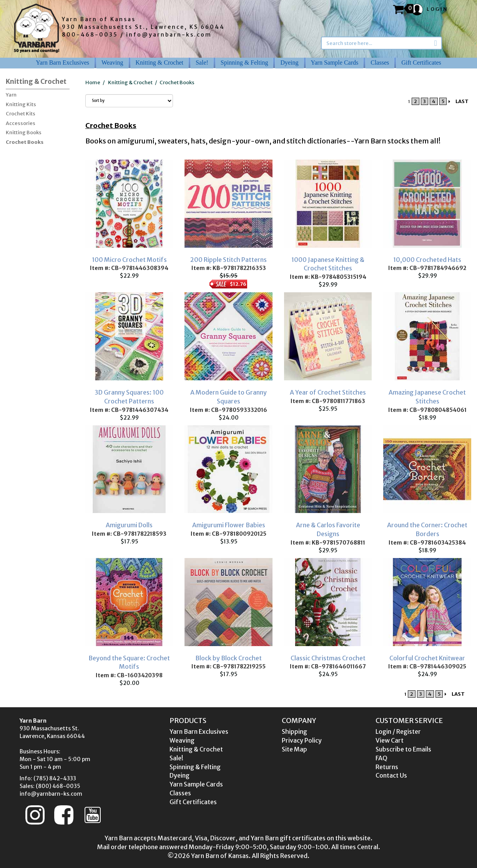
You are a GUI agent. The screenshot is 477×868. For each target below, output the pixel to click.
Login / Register (398, 731)
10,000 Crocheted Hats (427, 260)
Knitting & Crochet (160, 62)
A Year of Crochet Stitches (328, 392)
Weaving (112, 62)
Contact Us (391, 775)
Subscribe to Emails (403, 749)
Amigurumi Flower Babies (229, 525)
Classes (380, 62)
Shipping (294, 731)
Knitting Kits (21, 104)
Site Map (294, 749)
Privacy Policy (302, 740)
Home (93, 82)
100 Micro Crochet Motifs (129, 260)
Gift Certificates (421, 62)
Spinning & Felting (244, 62)
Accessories (21, 123)
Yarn (11, 95)
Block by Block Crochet (229, 658)
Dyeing (289, 62)
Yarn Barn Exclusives (62, 62)
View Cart (390, 740)
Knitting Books (24, 132)
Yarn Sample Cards (335, 62)
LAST (462, 101)
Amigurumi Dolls (129, 525)
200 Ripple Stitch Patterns (229, 260)
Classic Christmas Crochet (328, 658)
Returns (387, 767)
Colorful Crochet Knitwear (427, 658)
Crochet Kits (21, 114)
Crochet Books (25, 142)
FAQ (381, 758)
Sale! (202, 62)
